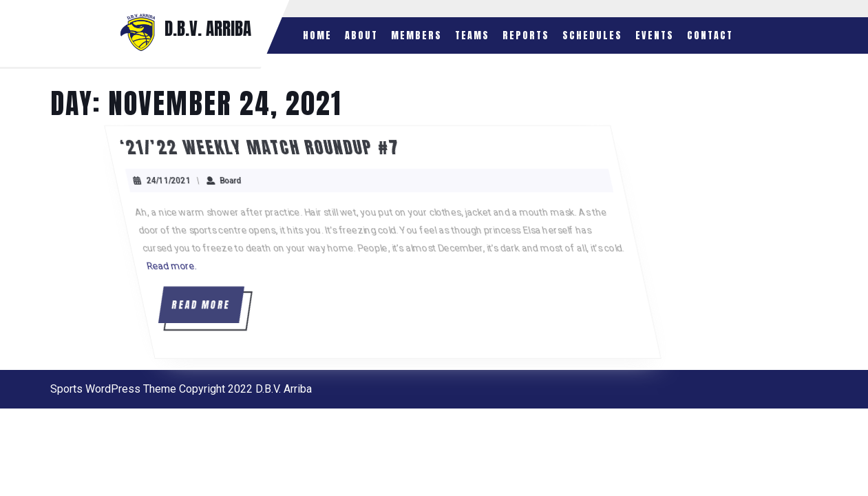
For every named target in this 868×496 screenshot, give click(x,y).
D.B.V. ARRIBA (208, 29)
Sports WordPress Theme (113, 389)
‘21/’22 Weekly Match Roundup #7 (297, 147)
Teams (472, 35)
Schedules (592, 35)
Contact (710, 35)
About (361, 35)
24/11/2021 (202, 180)
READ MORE (235, 310)
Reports (526, 35)
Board (265, 180)
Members (416, 35)
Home (317, 35)
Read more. (201, 266)
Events (655, 35)
